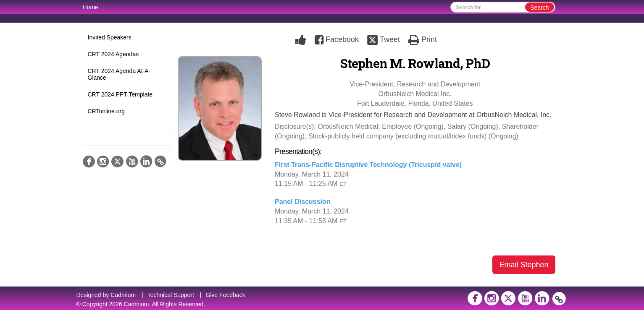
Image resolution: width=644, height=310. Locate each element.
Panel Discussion (303, 202)
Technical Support (171, 295)
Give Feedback (225, 295)
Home (91, 7)
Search (539, 8)
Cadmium (123, 295)
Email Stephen (524, 265)
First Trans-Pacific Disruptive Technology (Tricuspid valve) (368, 165)
